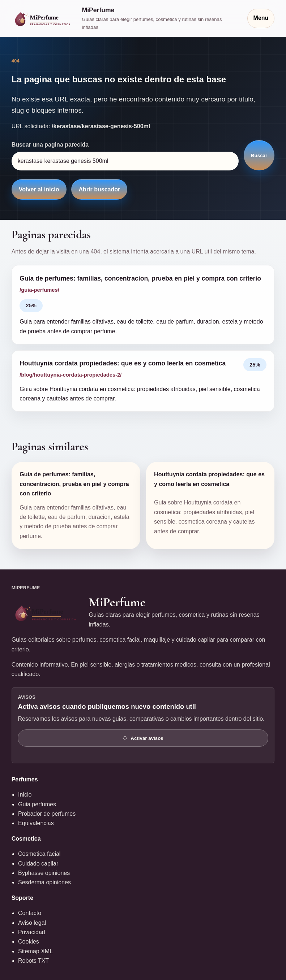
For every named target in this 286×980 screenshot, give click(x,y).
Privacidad (32, 932)
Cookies (29, 942)
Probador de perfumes (47, 814)
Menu (261, 18)
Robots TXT (33, 961)
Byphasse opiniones (44, 873)
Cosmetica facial (39, 854)
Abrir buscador (100, 189)
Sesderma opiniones (44, 882)
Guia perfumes (37, 804)
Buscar (259, 155)
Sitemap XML (35, 951)
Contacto (30, 913)
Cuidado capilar (38, 864)
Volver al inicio (39, 189)
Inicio (25, 795)
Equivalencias (36, 823)
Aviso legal (32, 923)
